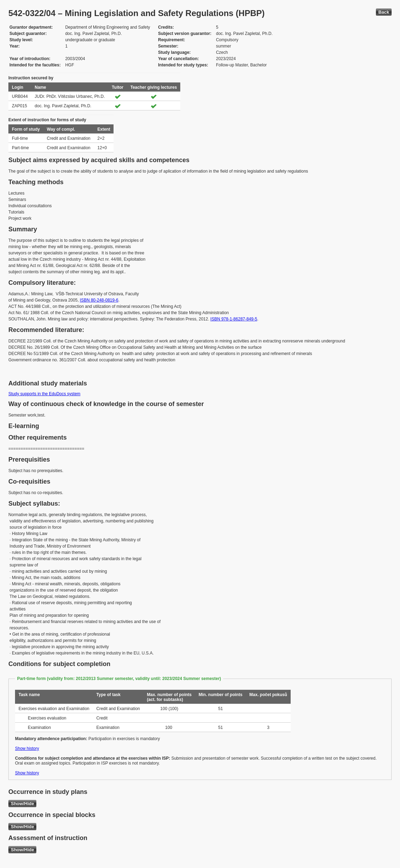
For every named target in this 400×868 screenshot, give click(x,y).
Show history (27, 748)
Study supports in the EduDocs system (44, 394)
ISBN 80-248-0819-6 (99, 300)
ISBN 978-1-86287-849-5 (234, 319)
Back (384, 12)
